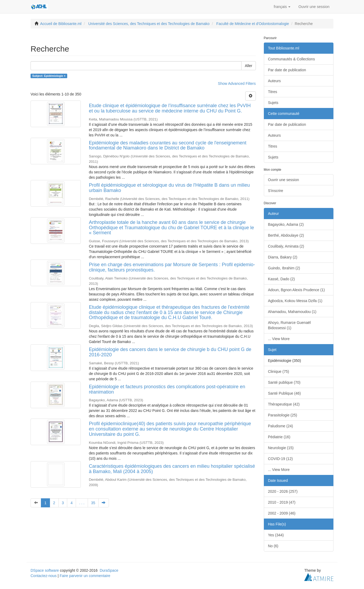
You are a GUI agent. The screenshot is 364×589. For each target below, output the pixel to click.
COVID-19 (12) (280, 459)
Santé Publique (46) (285, 393)
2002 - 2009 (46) (282, 513)
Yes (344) (276, 535)
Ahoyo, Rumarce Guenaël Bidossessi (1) (289, 325)
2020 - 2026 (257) (283, 491)
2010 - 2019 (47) (282, 502)
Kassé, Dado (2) (282, 279)
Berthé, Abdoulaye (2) (286, 235)
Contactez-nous (44, 576)
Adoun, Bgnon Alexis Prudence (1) (297, 290)
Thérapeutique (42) (284, 404)
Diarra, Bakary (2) (283, 257)
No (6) (273, 546)
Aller (248, 66)
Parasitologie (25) (283, 415)
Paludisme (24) (281, 426)
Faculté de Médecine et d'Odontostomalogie (253, 24)
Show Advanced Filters (237, 83)
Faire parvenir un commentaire (85, 576)
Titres (273, 92)
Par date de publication (287, 70)
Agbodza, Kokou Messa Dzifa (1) (295, 301)
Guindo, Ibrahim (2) (284, 268)
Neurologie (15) (281, 448)
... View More (279, 339)
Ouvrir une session (284, 180)
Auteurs (274, 81)
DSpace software (45, 570)
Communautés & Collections (292, 59)
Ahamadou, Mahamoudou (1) (292, 312)
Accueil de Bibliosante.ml (61, 24)
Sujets (273, 103)
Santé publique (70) (284, 382)
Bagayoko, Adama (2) (286, 224)
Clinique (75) (279, 371)
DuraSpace (109, 570)
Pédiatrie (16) (279, 437)
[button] (282, 7)
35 (93, 503)
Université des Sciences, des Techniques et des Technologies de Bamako (149, 24)
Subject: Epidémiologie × (49, 76)
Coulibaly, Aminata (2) (286, 246)
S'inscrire (276, 191)
